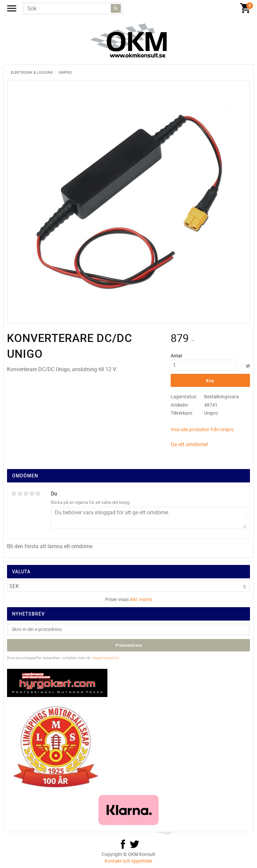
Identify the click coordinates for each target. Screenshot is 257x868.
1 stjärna (14, 494)
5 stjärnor (38, 494)
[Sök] (116, 8)
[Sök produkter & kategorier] (73, 8)
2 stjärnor (20, 494)
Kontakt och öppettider (129, 861)
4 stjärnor (32, 494)
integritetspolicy (105, 658)
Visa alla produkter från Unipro (202, 429)
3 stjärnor (26, 494)
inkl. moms (141, 599)
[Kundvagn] (130, 8)
